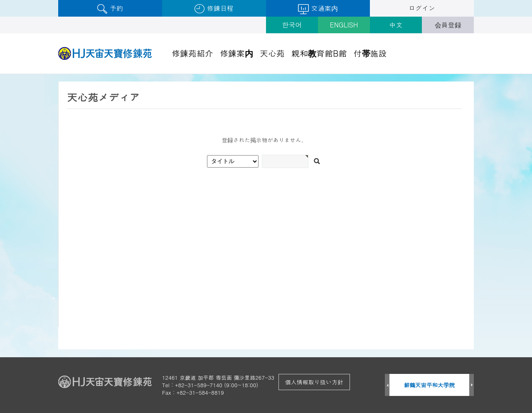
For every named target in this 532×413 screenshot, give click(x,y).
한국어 (292, 25)
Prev (387, 385)
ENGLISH (344, 25)
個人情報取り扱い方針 (314, 382)
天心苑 (272, 53)
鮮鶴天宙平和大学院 (430, 385)
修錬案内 (236, 53)
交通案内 (318, 9)
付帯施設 (370, 53)
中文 (396, 25)
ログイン (422, 8)
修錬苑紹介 (192, 53)
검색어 (0, 74)
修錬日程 (214, 9)
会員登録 (448, 25)
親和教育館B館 (319, 53)
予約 (110, 9)
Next (472, 385)
